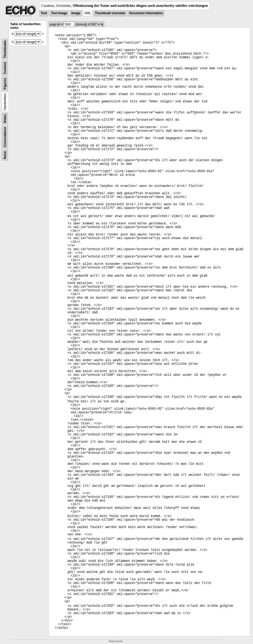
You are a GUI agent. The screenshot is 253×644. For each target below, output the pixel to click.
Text (44, 13)
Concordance (5, 137)
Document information (146, 13)
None (5, 155)
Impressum (116, 641)
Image (76, 13)
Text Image (59, 13)
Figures (5, 84)
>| (102, 24)
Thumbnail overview (110, 13)
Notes (5, 118)
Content (5, 68)
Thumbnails (5, 49)
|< (59, 24)
